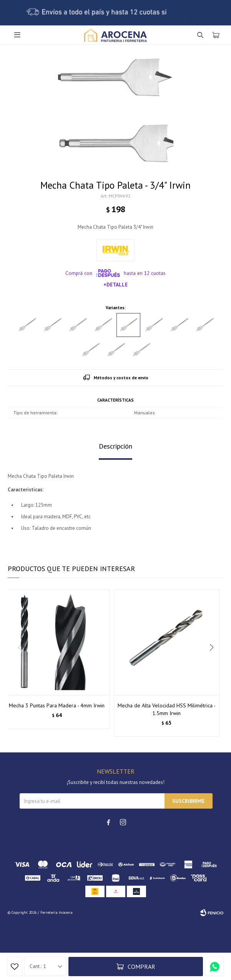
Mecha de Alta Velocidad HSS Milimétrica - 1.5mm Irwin (167, 709)
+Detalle (115, 285)
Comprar (141, 967)
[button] (214, 663)
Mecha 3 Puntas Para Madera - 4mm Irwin (57, 705)
